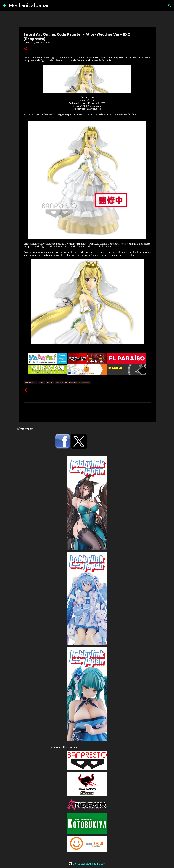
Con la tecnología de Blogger (87, 864)
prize (50, 383)
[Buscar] (170, 5)
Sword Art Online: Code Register (73, 383)
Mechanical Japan (29, 5)
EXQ (42, 383)
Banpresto (30, 383)
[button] (25, 49)
